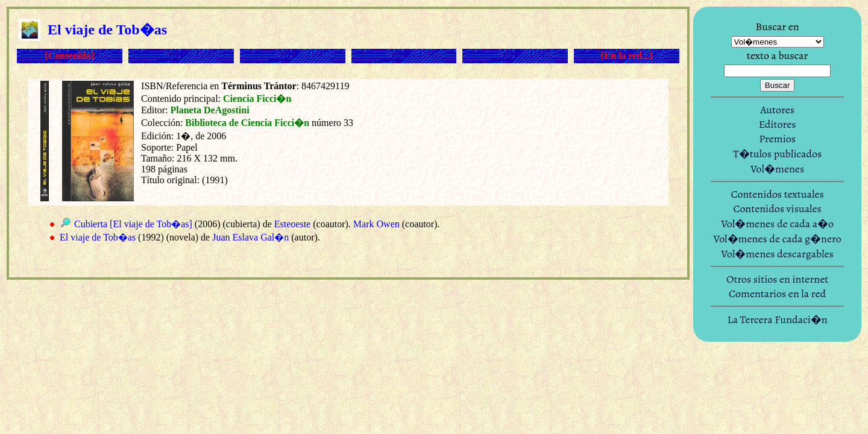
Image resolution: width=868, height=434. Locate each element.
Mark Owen (376, 224)
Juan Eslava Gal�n (250, 237)
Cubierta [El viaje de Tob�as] (133, 224)
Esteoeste (292, 224)
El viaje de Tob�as (98, 237)
